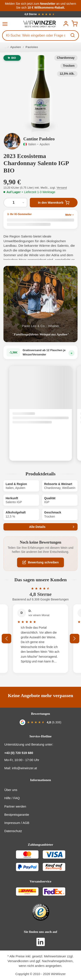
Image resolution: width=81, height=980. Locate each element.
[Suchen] (73, 36)
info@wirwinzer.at (24, 768)
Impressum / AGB (17, 823)
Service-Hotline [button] (40, 736)
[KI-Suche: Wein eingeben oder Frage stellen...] (35, 36)
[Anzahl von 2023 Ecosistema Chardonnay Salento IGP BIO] (15, 203)
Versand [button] (62, 188)
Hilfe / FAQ (12, 798)
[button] (40, 92)
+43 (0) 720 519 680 (19, 753)
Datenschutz (13, 831)
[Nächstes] (75, 639)
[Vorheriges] (6, 639)
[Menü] (6, 24)
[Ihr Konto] (66, 23)
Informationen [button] (40, 780)
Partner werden (15, 806)
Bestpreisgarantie (17, 815)
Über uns (11, 790)
